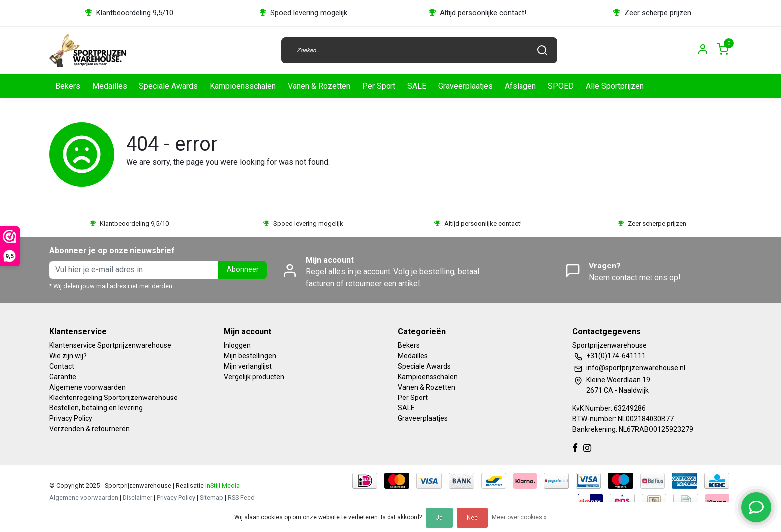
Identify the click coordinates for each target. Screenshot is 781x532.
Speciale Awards (168, 86)
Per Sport (379, 86)
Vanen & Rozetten (319, 86)
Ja (439, 518)
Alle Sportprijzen (615, 86)
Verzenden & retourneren (89, 429)
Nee (472, 518)
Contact (62, 366)
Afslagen (520, 86)
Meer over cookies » (519, 517)
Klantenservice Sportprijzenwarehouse (110, 345)
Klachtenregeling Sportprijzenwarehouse (114, 398)
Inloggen (237, 345)
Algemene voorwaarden (87, 387)
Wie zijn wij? (68, 356)
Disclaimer (137, 497)
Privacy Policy (71, 418)
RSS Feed (241, 497)
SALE (417, 86)
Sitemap (211, 497)
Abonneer (243, 270)
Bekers (68, 86)
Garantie (63, 377)
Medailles (110, 86)
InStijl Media (222, 485)
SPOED (561, 86)
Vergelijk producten (254, 377)
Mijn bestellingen (250, 356)
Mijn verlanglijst (248, 366)
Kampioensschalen (243, 86)
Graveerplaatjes (465, 86)
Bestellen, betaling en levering (96, 408)
